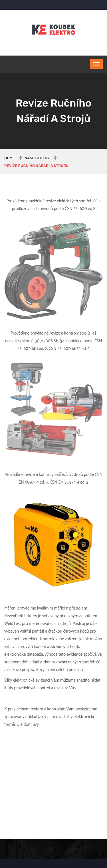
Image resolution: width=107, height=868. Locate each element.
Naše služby (37, 158)
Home (10, 158)
